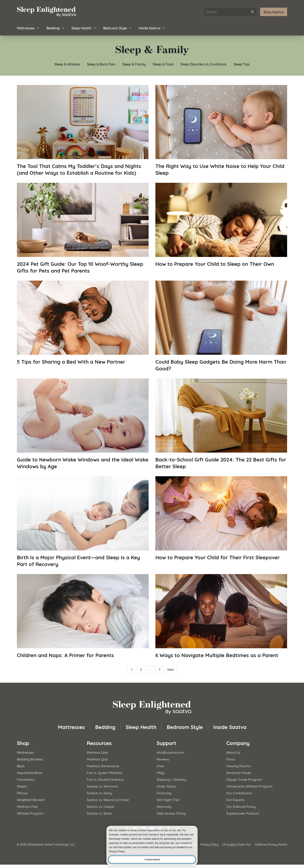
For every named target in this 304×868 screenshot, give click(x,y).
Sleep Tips (242, 64)
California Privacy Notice (271, 844)
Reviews (163, 759)
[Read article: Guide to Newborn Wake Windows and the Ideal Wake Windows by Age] (83, 424)
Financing (164, 793)
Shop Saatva (274, 12)
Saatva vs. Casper (101, 806)
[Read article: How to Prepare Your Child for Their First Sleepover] (221, 518)
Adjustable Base (30, 772)
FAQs (161, 772)
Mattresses (28, 28)
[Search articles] (230, 12)
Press (231, 759)
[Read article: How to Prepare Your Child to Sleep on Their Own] (221, 225)
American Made (239, 772)
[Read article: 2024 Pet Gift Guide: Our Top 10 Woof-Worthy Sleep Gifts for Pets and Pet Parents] (83, 228)
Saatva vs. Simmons (102, 786)
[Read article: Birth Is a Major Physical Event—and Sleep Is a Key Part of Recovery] (83, 522)
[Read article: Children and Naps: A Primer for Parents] (83, 616)
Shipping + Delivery (171, 779)
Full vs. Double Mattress (105, 779)
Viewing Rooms (238, 766)
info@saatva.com (170, 752)
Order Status (166, 786)
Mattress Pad (27, 806)
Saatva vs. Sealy (99, 793)
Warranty (164, 806)
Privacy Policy (210, 844)
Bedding (56, 28)
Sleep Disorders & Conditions (204, 64)
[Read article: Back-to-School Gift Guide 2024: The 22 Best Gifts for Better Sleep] (221, 424)
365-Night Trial (168, 799)
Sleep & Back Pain (101, 64)
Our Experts (235, 799)
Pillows (22, 793)
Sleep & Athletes (67, 64)
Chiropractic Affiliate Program (249, 786)
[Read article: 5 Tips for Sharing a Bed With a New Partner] (83, 323)
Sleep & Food (163, 64)
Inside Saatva (152, 28)
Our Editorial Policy (241, 806)
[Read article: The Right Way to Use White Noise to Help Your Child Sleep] (221, 130)
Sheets (22, 786)
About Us (233, 752)
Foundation (26, 779)
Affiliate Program (30, 813)
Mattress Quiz (97, 759)
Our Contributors (239, 793)
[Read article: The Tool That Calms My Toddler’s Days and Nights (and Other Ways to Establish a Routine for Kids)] (83, 130)
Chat (160, 766)
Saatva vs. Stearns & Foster (108, 799)
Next (171, 669)
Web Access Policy (171, 813)
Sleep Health (84, 28)
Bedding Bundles (30, 759)
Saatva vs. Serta (99, 813)
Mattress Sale (97, 752)
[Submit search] (252, 12)
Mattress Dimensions (103, 766)
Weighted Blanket (31, 799)
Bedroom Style (118, 28)
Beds (21, 766)
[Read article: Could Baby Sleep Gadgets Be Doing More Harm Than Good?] (221, 326)
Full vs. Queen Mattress (105, 772)
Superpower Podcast (243, 813)
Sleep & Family (134, 64)
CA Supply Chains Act (237, 844)
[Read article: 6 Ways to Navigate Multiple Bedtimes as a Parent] (221, 616)
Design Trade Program (244, 779)
